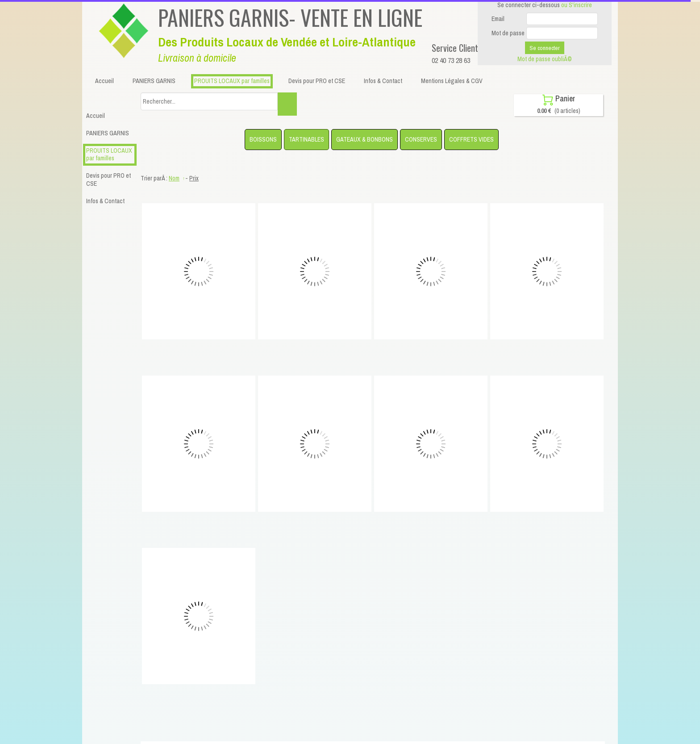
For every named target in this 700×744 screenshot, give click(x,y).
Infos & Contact (105, 201)
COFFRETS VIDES (471, 139)
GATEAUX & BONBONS (365, 139)
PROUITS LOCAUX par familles (109, 155)
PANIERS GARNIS (108, 133)
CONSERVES (421, 139)
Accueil (96, 116)
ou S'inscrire (577, 5)
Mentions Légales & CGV (452, 81)
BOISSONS (263, 139)
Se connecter (545, 48)
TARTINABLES (306, 139)
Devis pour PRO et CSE (108, 180)
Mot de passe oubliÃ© (545, 59)
